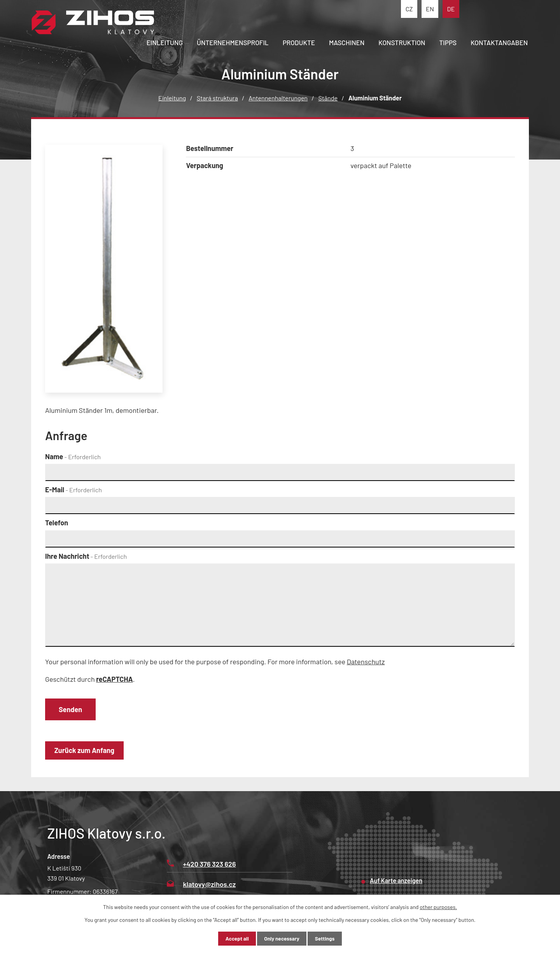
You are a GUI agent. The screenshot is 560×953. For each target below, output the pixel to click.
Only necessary (282, 938)
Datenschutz (366, 662)
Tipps (448, 42)
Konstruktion (402, 42)
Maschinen (347, 42)
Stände (328, 98)
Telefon (57, 523)
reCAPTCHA (114, 679)
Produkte (299, 42)
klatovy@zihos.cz (201, 886)
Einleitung (165, 42)
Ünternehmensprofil (233, 42)
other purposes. (438, 906)
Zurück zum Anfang (86, 752)
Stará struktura (217, 98)
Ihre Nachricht (86, 556)
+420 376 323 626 (201, 865)
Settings (328, 938)
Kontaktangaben (499, 42)
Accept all (233, 938)
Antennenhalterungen (278, 98)
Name (73, 456)
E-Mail (73, 490)
